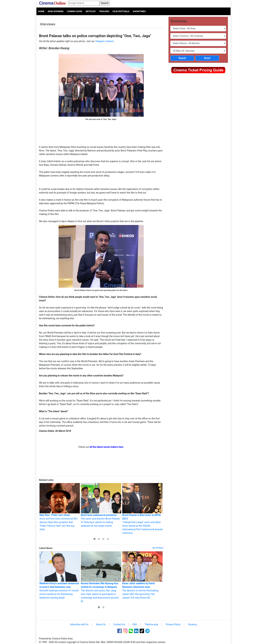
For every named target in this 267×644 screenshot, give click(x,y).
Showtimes (139, 11)
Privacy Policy (173, 624)
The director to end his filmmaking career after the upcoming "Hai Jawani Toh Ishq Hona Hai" (142, 575)
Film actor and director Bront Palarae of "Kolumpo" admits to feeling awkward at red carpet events (101, 505)
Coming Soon (74, 11)
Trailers (104, 11)
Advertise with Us (79, 624)
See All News (158, 548)
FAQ (135, 624)
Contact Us (119, 624)
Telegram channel (104, 41)
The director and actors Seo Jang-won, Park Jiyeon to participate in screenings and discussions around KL (101, 577)
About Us (101, 624)
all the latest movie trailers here (107, 447)
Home (41, 11)
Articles (91, 11)
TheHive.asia (151, 624)
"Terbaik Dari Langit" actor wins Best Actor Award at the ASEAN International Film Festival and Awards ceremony (142, 509)
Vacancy (193, 624)
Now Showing (56, 11)
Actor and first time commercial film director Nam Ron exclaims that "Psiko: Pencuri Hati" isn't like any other (60, 507)
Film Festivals (121, 11)
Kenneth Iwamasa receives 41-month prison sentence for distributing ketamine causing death (60, 575)
